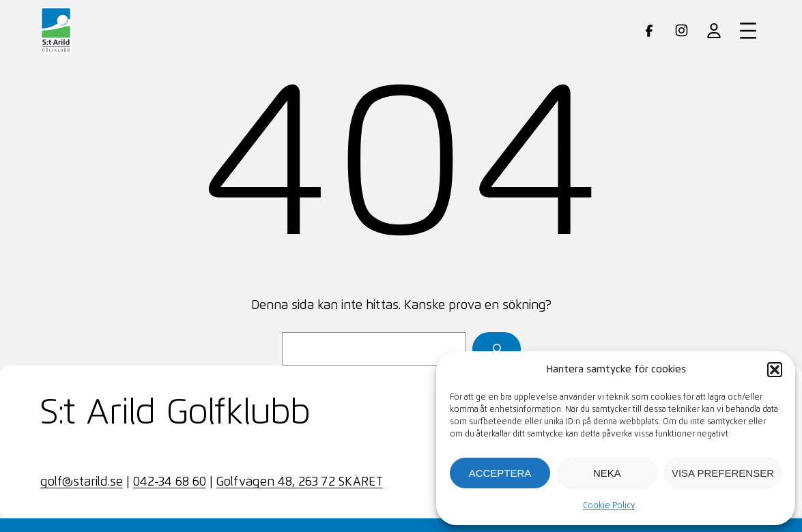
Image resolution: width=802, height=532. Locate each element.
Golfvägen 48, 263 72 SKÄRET (300, 482)
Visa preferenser (723, 473)
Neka (607, 473)
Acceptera (500, 473)
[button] (775, 370)
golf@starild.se (82, 482)
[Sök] (497, 349)
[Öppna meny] (748, 31)
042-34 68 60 (170, 482)
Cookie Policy (609, 506)
